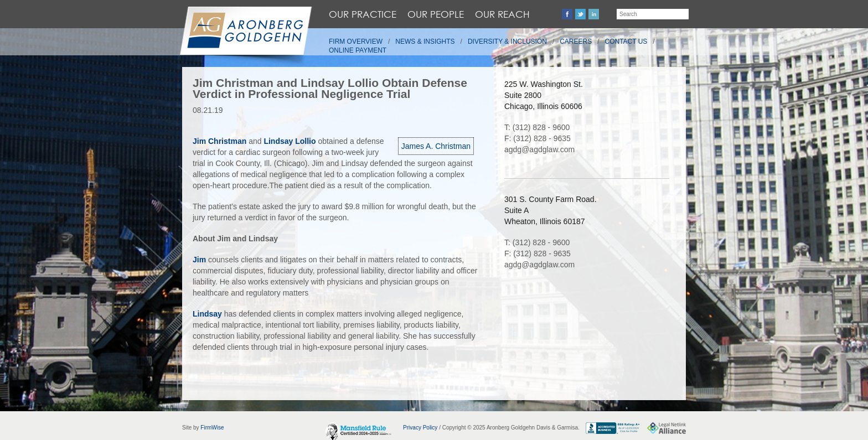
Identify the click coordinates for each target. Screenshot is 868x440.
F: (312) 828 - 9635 (538, 138)
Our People (436, 14)
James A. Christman (436, 146)
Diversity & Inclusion (507, 42)
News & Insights (425, 42)
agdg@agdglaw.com (539, 149)
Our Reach (502, 14)
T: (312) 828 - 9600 (537, 127)
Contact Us (626, 42)
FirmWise (212, 428)
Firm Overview (356, 42)
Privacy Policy (420, 428)
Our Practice (363, 14)
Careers (576, 42)
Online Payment (358, 50)
